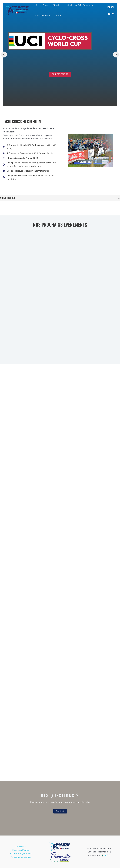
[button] (60, 74)
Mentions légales (26, 848)
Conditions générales (21, 852)
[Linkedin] (108, 9)
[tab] (60, 198)
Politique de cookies (21, 855)
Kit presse (11, 848)
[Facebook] (112, 9)
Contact (60, 811)
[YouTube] (113, 12)
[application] (60, 5)
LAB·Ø (107, 855)
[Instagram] (109, 12)
